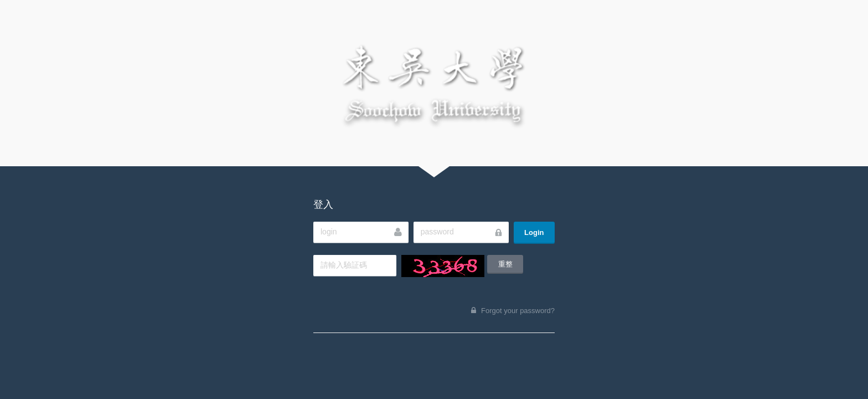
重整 (505, 264)
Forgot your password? (518, 311)
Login (534, 232)
